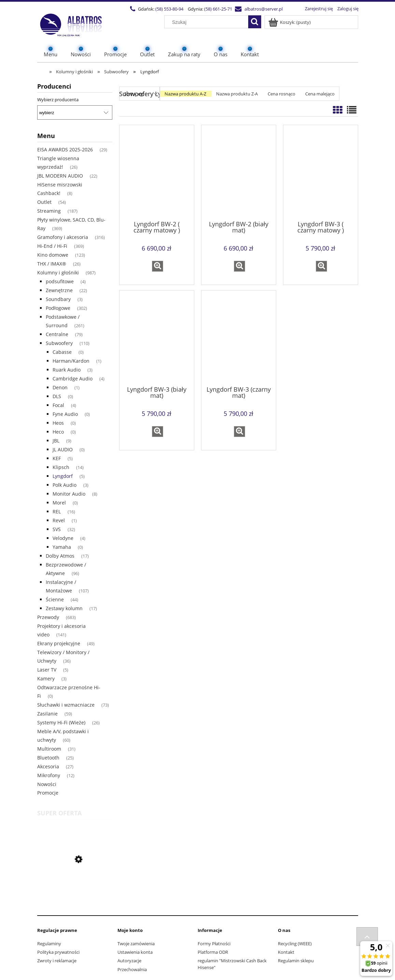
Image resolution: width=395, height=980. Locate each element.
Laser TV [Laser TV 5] (47, 670)
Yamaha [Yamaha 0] (62, 547)
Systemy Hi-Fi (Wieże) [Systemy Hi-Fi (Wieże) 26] (61, 722)
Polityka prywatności (58, 952)
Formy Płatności (214, 944)
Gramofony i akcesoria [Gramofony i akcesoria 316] (63, 237)
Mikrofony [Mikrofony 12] (49, 775)
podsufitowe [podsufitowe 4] (60, 281)
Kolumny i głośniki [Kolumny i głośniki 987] (58, 273)
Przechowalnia (132, 969)
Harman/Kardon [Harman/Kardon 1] (71, 361)
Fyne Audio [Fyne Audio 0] (65, 414)
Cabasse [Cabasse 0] (62, 352)
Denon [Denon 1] (60, 387)
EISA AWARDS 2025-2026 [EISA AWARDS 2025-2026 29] (65, 149)
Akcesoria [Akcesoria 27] (48, 766)
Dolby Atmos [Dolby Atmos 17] (60, 556)
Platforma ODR (213, 952)
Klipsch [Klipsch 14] (61, 467)
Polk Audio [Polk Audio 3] (65, 485)
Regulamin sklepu (296, 961)
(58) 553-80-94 (167, 9)
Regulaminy (49, 944)
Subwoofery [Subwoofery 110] (59, 343)
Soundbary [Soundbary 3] (58, 299)
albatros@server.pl (262, 9)
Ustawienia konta (135, 952)
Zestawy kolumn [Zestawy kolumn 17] (64, 608)
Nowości (47, 784)
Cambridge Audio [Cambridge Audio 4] (73, 379)
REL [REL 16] (57, 511)
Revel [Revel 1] (59, 520)
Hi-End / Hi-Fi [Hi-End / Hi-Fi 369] (52, 246)
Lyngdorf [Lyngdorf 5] (63, 476)
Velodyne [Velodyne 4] (63, 538)
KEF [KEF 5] (57, 458)
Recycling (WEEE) (295, 944)
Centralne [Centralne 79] (57, 334)
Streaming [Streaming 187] (49, 211)
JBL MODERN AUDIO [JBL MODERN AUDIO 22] (60, 176)
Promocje (48, 793)
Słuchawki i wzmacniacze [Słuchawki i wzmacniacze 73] (66, 705)
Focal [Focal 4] (58, 405)
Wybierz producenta (58, 100)
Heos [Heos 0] (58, 423)
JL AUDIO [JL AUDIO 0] (63, 449)
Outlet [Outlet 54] (44, 202)
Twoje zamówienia (136, 944)
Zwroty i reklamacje (57, 961)
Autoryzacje (129, 961)
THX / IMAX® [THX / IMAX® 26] (52, 264)
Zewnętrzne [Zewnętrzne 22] (59, 290)
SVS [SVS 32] (57, 529)
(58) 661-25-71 (216, 9)
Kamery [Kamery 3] (46, 679)
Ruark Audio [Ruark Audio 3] (67, 370)
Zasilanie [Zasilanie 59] (47, 714)
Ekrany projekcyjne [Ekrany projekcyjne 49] (59, 643)
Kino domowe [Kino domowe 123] (53, 255)
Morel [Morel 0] (59, 503)
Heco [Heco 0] (58, 432)
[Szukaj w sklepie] (208, 22)
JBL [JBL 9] (56, 441)
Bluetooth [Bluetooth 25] (48, 758)
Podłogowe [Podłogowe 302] (58, 308)
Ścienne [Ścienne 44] (55, 599)
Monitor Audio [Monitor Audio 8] (69, 494)
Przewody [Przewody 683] (48, 617)
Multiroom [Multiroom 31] (49, 749)
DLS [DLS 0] (57, 396)
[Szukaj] (255, 22)
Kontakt (286, 952)
